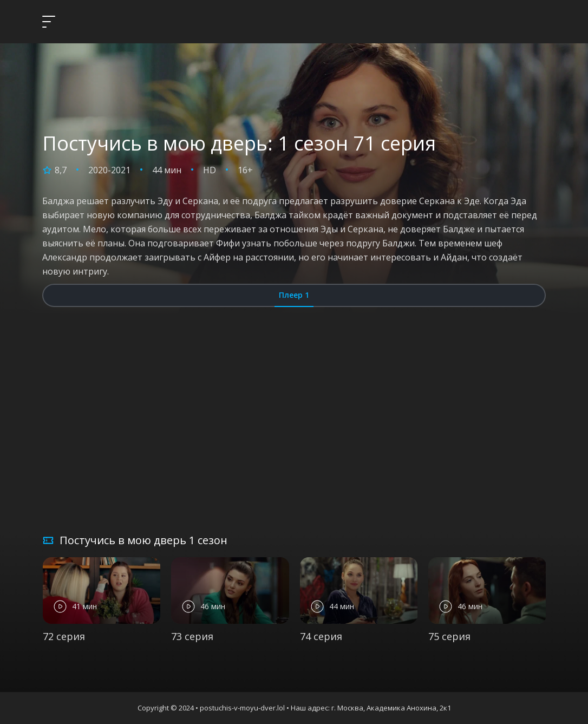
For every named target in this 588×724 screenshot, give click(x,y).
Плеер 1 (294, 295)
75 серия (449, 636)
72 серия (64, 636)
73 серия (192, 636)
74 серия (321, 636)
